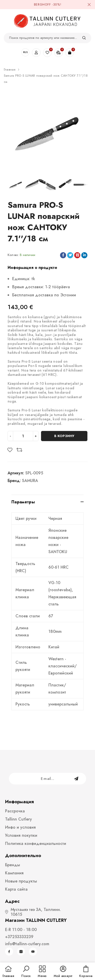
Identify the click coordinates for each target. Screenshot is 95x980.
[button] (26, 972)
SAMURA (30, 481)
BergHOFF (42, 5)
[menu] (42, 972)
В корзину (64, 436)
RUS (25, 52)
